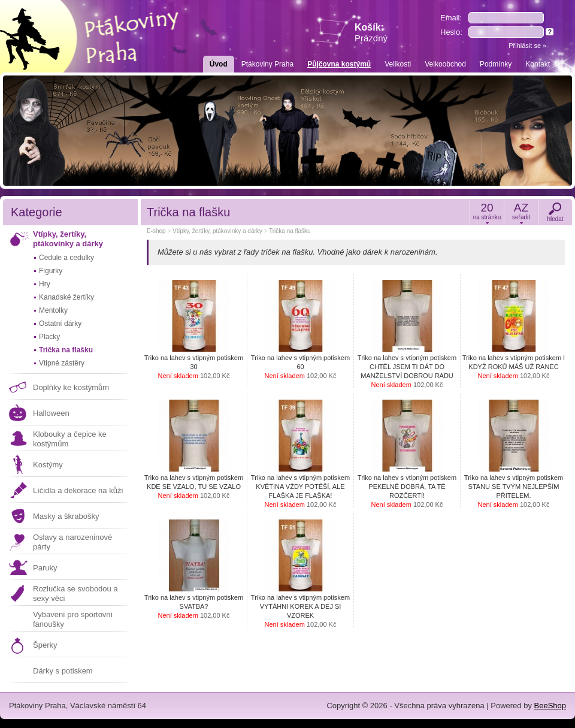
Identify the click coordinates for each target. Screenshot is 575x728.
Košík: (371, 33)
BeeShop (550, 706)
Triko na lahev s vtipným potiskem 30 (194, 367)
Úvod (219, 64)
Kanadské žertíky (66, 297)
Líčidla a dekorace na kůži (78, 490)
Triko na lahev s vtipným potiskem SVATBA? (194, 606)
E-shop (156, 231)
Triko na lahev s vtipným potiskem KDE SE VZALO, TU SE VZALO (194, 487)
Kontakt (538, 64)
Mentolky (53, 310)
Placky (49, 337)
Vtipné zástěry (62, 363)
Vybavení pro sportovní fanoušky (73, 619)
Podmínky (496, 64)
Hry (45, 284)
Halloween (51, 413)
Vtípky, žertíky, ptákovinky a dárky (68, 239)
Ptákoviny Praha (267, 64)
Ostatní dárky (60, 324)
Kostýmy (48, 465)
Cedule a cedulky (66, 258)
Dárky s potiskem (63, 671)
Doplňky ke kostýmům (71, 387)
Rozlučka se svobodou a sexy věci (75, 593)
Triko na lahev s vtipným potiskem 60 (300, 367)
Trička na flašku (66, 350)
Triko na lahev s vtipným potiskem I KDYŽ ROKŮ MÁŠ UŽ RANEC (514, 367)
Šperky (45, 645)
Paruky (45, 568)
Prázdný (371, 38)
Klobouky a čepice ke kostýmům (70, 439)
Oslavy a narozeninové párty (72, 542)
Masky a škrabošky (66, 516)
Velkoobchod (445, 64)
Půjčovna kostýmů (339, 64)
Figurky (51, 271)
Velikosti (398, 64)
